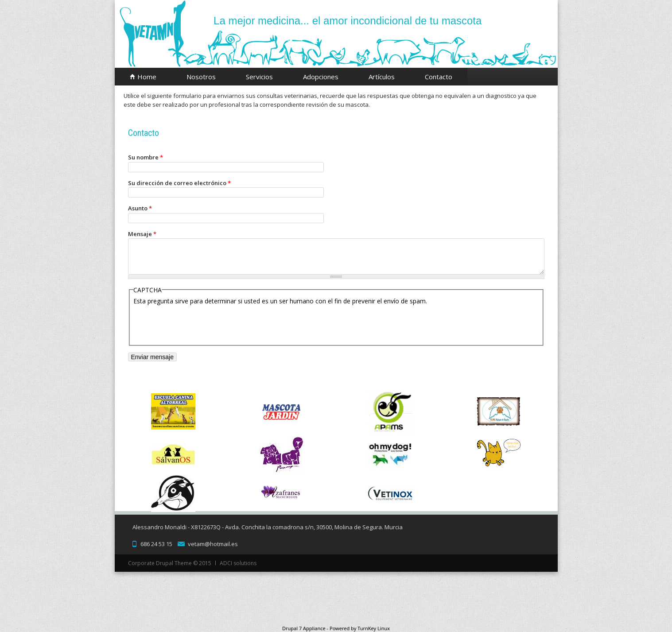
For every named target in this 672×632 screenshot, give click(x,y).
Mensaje (142, 234)
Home (147, 77)
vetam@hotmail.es (213, 544)
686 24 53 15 (156, 544)
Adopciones (321, 77)
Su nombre (146, 157)
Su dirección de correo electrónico (179, 183)
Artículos (382, 77)
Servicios (259, 77)
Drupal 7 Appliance (304, 628)
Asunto (140, 208)
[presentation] (201, 323)
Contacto (439, 77)
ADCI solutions (238, 563)
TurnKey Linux (374, 628)
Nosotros (201, 77)
